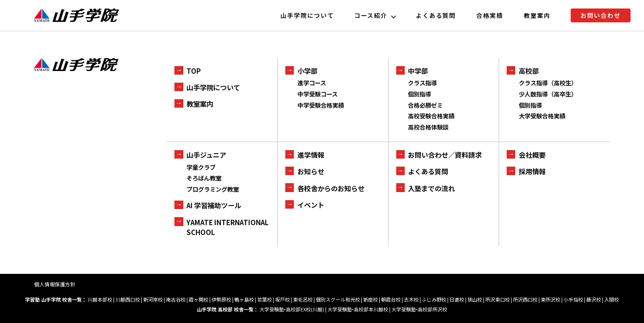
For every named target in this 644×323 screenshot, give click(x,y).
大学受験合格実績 (542, 116)
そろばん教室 (204, 178)
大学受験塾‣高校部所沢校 (419, 309)
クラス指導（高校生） (548, 83)
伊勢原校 (221, 299)
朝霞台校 (391, 299)
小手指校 (573, 299)
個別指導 (419, 94)
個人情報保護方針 (55, 284)
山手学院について (307, 15)
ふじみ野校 (434, 299)
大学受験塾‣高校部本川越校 (358, 309)
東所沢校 (551, 299)
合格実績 (490, 15)
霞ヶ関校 (199, 299)
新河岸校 (153, 299)
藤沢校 (594, 299)
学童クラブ (201, 167)
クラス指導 (422, 83)
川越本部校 (100, 299)
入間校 (612, 299)
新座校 (371, 299)
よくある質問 (436, 15)
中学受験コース (318, 94)
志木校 (411, 299)
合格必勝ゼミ (425, 105)
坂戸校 (282, 299)
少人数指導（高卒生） (548, 94)
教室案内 (537, 15)
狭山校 (475, 299)
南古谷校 (176, 299)
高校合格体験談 (428, 127)
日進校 (457, 299)
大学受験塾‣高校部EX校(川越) (292, 309)
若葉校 (265, 299)
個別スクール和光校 (338, 299)
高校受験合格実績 (431, 116)
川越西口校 (128, 299)
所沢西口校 (525, 299)
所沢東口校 (498, 299)
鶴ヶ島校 (244, 299)
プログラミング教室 (213, 189)
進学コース (312, 83)
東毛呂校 (303, 299)
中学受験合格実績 (321, 105)
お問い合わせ (601, 15)
